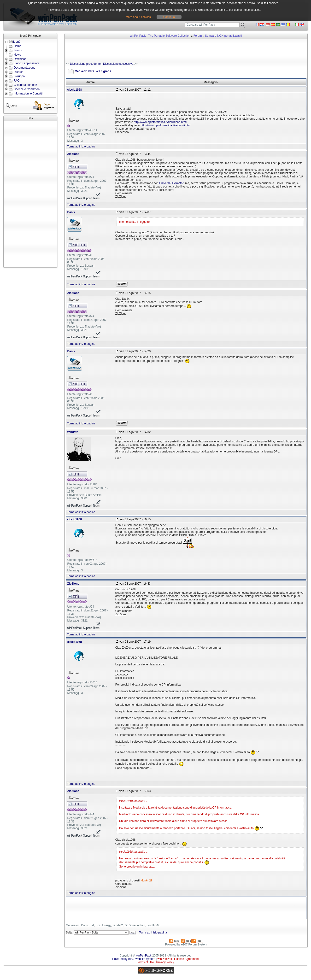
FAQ (17, 81)
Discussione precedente (85, 64)
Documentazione (24, 68)
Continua (169, 17)
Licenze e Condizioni (27, 89)
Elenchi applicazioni (26, 63)
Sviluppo (19, 76)
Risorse (19, 72)
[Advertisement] (30, 194)
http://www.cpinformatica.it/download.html (160, 122)
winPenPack (144, 956)
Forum (18, 50)
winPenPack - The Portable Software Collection (160, 36)
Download (20, 59)
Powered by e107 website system (134, 959)
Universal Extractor (171, 183)
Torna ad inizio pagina (81, 147)
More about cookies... (139, 17)
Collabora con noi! (25, 85)
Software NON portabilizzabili (224, 36)
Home (18, 46)
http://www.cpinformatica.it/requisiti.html (166, 125)
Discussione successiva (118, 64)
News (17, 55)
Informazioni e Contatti (28, 94)
